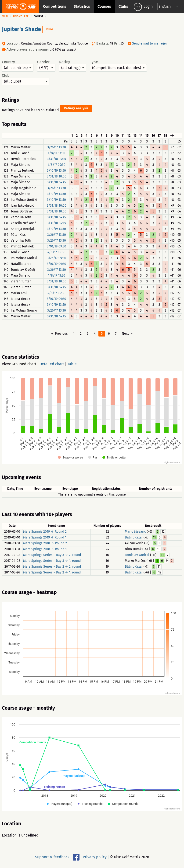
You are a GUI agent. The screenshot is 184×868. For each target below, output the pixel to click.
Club (26, 79)
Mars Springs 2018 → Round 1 (45, 549)
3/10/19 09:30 (56, 246)
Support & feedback (52, 857)
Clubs (123, 6)
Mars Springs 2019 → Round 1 (45, 537)
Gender (46, 66)
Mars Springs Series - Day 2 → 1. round (52, 572)
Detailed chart (52, 364)
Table (72, 364)
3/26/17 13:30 (57, 147)
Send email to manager (150, 43)
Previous (61, 334)
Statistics (82, 6)
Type (118, 66)
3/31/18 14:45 (56, 159)
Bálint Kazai (134, 537)
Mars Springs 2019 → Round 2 (45, 532)
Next (125, 334)
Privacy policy (95, 857)
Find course (21, 16)
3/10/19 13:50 (56, 171)
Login (148, 6)
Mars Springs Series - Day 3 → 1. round (52, 561)
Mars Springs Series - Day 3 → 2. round (52, 555)
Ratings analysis (76, 108)
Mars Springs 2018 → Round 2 (45, 543)
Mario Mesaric (135, 532)
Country (18, 66)
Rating (73, 66)
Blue (50, 29)
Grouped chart (24, 364)
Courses (104, 6)
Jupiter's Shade (21, 29)
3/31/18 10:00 (57, 176)
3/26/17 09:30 (57, 258)
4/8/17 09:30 (56, 165)
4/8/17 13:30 (56, 153)
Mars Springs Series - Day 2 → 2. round (52, 567)
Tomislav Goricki (137, 555)
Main (5, 16)
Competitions (55, 6)
